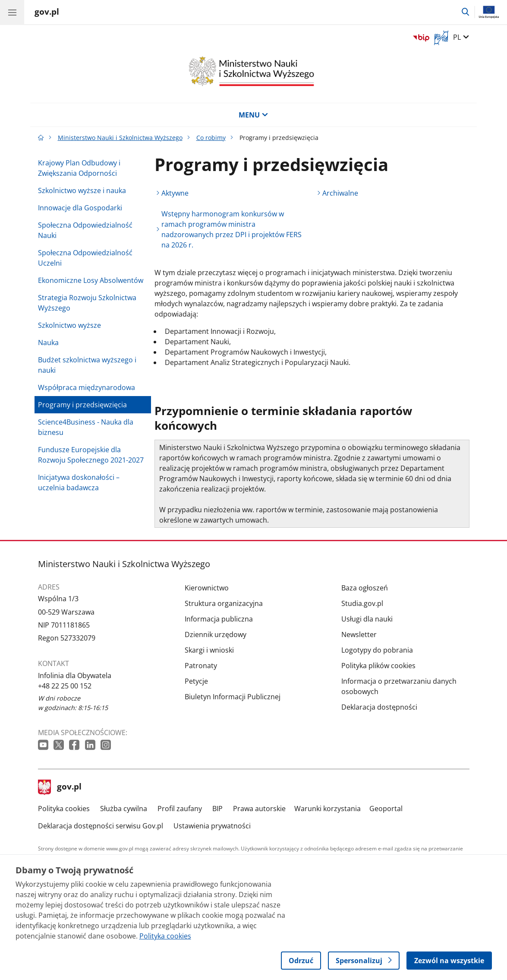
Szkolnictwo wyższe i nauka (82, 190)
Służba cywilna (124, 809)
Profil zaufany (180, 809)
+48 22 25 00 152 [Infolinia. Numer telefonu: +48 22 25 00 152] (65, 686)
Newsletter (359, 634)
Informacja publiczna (219, 619)
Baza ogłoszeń (365, 588)
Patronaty (201, 666)
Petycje (196, 681)
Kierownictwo (207, 588)
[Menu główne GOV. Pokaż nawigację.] (12, 12)
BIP (217, 809)
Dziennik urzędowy (216, 634)
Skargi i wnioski (209, 650)
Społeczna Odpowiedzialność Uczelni (85, 258)
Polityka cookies (64, 809)
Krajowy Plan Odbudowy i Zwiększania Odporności (79, 168)
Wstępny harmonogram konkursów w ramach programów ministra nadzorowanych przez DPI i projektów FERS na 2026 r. (231, 229)
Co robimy (211, 138)
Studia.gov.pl (362, 603)
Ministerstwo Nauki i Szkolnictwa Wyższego (120, 138)
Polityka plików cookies (378, 666)
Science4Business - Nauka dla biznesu (86, 427)
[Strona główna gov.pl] (47, 13)
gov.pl (60, 787)
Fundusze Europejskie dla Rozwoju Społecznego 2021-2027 (91, 455)
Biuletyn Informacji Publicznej (233, 697)
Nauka (48, 343)
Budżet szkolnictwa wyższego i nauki (87, 365)
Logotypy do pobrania (377, 650)
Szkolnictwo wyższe (69, 325)
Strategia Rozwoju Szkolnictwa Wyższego (87, 303)
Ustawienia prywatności (212, 826)
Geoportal (386, 809)
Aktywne (175, 193)
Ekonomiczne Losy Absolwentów (91, 280)
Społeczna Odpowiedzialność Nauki (85, 230)
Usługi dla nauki (367, 619)
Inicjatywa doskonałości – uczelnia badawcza (79, 482)
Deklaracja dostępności (379, 707)
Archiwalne (340, 193)
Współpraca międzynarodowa (87, 387)
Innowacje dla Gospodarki (80, 208)
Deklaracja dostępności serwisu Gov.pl (101, 826)
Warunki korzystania (328, 809)
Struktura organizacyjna (224, 603)
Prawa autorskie (259, 809)
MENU (253, 115)
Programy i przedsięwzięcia (82, 405)
